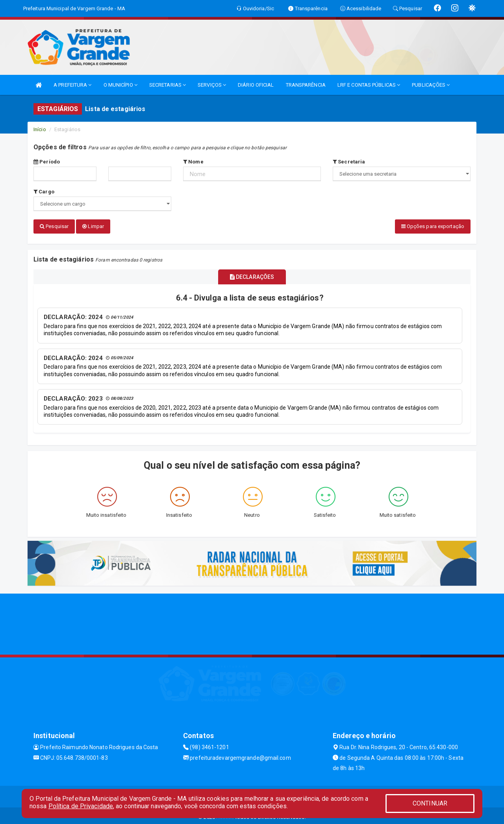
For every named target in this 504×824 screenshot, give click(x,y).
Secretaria (349, 162)
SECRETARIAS (168, 85)
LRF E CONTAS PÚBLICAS (369, 85)
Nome (193, 162)
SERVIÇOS (212, 85)
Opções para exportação (433, 226)
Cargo (44, 192)
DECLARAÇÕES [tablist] (252, 274)
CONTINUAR (430, 803)
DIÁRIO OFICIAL (256, 85)
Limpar (93, 226)
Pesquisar (54, 226)
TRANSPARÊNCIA (306, 85)
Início (40, 129)
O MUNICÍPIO (120, 85)
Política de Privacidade (81, 806)
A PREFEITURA (72, 85)
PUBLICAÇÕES (431, 85)
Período (47, 162)
